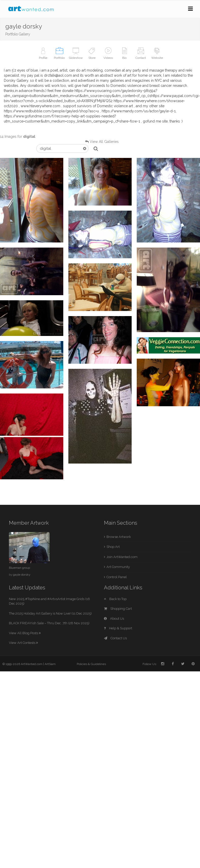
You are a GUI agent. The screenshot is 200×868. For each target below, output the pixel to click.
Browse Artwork (119, 537)
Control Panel (117, 577)
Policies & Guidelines (91, 664)
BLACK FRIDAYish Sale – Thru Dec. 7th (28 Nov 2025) (49, 623)
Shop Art (113, 547)
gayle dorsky (22, 575)
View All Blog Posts (25, 633)
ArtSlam (50, 664)
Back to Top (115, 599)
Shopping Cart (118, 609)
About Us (114, 619)
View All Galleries (104, 142)
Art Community (118, 567)
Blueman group (19, 568)
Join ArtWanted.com (122, 557)
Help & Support (118, 628)
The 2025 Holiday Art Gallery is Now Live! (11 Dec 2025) (50, 613)
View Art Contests (23, 643)
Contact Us (115, 638)
